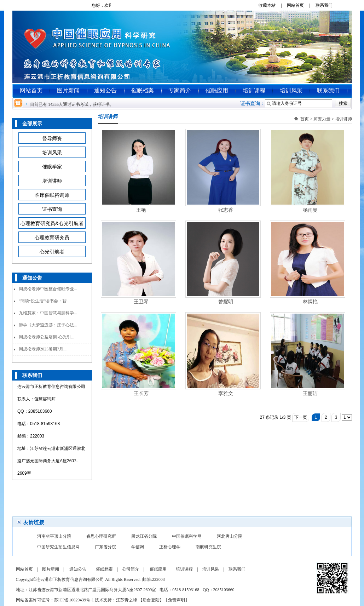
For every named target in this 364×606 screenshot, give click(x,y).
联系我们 (327, 5)
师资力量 (322, 119)
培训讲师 (343, 119)
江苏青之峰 (127, 600)
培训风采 (291, 90)
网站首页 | (301, 5)
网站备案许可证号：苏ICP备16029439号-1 (55, 600)
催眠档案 (143, 90)
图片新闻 (68, 90)
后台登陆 (151, 600)
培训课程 (254, 90)
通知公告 (105, 90)
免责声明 (177, 600)
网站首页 (31, 90)
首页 (305, 119)
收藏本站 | (272, 5)
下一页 (301, 417)
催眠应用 (217, 90)
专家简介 (180, 90)
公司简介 (131, 569)
